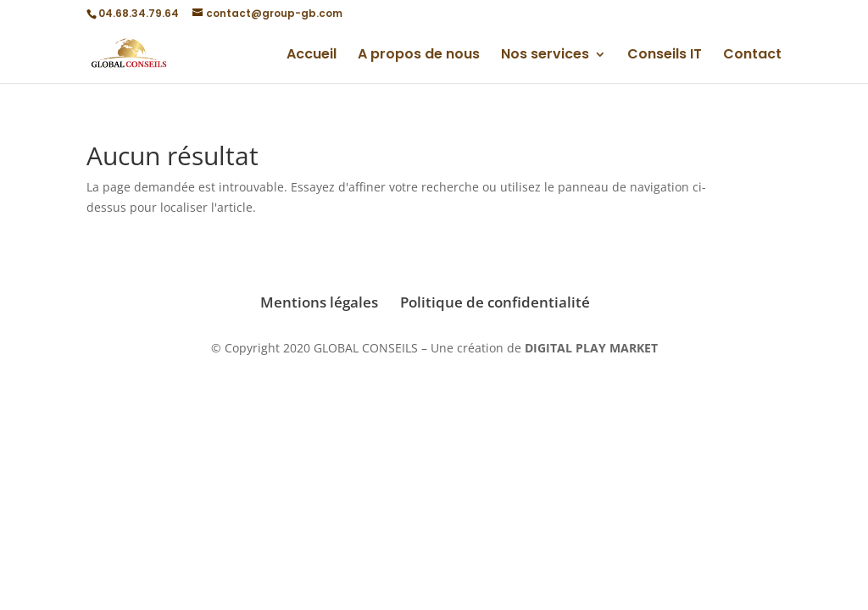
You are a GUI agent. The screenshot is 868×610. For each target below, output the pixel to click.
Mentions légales (319, 302)
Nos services (545, 56)
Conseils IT (665, 56)
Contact (752, 56)
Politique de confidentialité (495, 302)
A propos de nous (419, 56)
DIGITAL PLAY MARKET (591, 348)
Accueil (312, 56)
